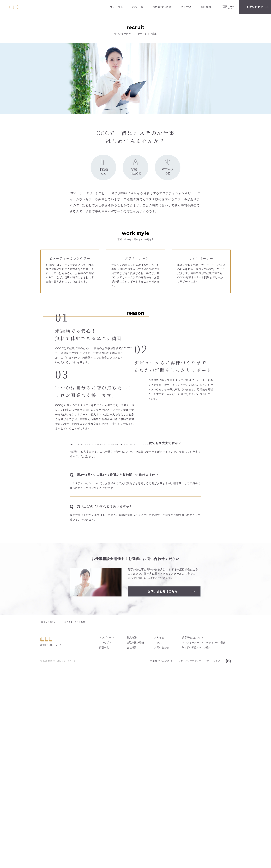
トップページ (106, 835)
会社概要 (132, 845)
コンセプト (105, 840)
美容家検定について (193, 835)
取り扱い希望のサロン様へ (197, 845)
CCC (43, 819)
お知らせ (159, 835)
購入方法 (132, 835)
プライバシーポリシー (190, 858)
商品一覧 (104, 845)
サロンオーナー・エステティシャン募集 (204, 840)
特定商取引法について (161, 858)
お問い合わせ (162, 845)
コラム (158, 840)
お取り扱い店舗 (135, 840)
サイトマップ (213, 858)
